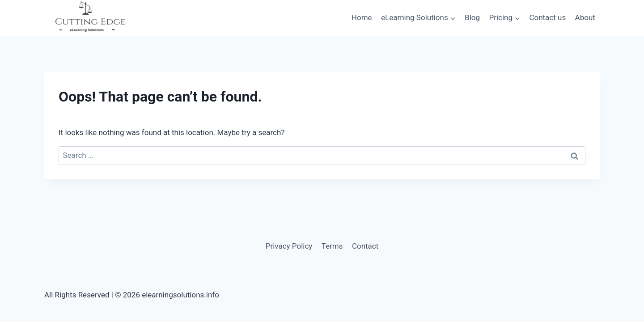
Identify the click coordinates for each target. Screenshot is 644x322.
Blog (472, 17)
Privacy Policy (289, 246)
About (585, 17)
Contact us (547, 17)
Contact (365, 246)
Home (362, 17)
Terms (332, 246)
